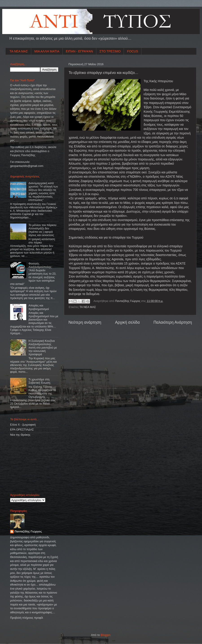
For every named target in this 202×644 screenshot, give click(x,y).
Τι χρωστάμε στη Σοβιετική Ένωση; (40, 381)
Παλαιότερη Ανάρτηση (173, 322)
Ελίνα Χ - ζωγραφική (23, 425)
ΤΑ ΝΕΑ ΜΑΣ (19, 51)
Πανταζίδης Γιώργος (128, 301)
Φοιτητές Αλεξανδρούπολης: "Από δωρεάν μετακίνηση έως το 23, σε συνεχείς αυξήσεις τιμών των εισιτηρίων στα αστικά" (33, 274)
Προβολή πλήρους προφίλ (27, 618)
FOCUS (133, 51)
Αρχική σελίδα (127, 322)
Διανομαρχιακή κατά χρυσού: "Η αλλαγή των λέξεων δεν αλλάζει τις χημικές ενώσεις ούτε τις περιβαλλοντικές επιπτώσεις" (43, 192)
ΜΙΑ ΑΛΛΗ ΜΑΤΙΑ (47, 51)
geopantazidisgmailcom (27, 166)
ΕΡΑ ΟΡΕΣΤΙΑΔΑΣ (22, 430)
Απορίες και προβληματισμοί (39, 307)
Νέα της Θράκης (20, 435)
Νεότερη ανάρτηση (85, 322)
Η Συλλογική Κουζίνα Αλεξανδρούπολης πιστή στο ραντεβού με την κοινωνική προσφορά (43, 348)
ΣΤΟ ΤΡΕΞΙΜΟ (110, 51)
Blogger (105, 635)
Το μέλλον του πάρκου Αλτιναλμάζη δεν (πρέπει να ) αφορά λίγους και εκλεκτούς (42, 230)
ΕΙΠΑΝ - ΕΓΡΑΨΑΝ (79, 51)
